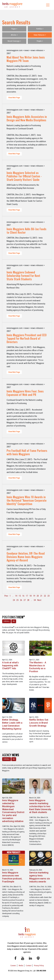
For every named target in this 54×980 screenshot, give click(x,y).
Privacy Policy (39, 966)
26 (21, 600)
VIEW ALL (7, 621)
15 (20, 596)
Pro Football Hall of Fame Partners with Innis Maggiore (27, 452)
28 (28, 600)
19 (34, 596)
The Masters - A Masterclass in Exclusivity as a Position (38, 667)
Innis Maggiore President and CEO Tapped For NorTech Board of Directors (27, 338)
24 (14, 600)
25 (17, 600)
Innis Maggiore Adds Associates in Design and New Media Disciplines (27, 118)
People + (40, 41)
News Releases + (40, 35)
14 (16, 596)
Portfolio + (40, 29)
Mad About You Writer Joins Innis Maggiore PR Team (26, 59)
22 (45, 596)
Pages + (14, 29)
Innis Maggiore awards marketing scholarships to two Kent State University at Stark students (40, 806)
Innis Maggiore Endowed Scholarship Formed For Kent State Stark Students (23, 276)
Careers (13, 966)
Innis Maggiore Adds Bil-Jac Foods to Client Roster (26, 231)
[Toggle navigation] (48, 5)
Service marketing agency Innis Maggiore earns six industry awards (40, 877)
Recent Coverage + (14, 41)
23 (49, 596)
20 (38, 596)
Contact (29, 966)
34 (35, 600)
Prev (6, 596)
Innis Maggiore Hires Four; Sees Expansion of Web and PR (25, 393)
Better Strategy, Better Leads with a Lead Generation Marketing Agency (12, 724)
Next (39, 600)
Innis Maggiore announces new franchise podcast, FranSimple (12, 877)
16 (23, 596)
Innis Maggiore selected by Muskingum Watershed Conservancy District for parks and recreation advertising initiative (13, 811)
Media (21, 966)
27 (25, 600)
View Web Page (14, 98)
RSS (14, 621)
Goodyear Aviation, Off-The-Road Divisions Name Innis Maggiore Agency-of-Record (26, 557)
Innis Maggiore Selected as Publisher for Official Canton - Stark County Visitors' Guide (24, 176)
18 (31, 596)
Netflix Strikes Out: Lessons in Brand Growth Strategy (39, 723)
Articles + (14, 35)
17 (27, 596)
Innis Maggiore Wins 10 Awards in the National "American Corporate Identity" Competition (27, 500)
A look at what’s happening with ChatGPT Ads (10, 666)
